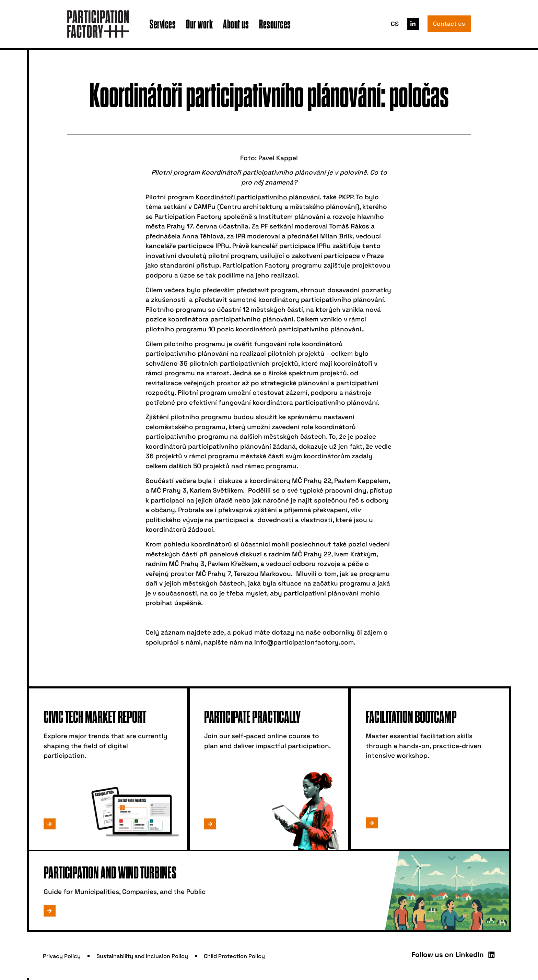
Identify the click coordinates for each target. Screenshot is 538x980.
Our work (199, 24)
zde (218, 632)
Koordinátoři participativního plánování (258, 197)
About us (236, 24)
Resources (275, 24)
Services (163, 24)
